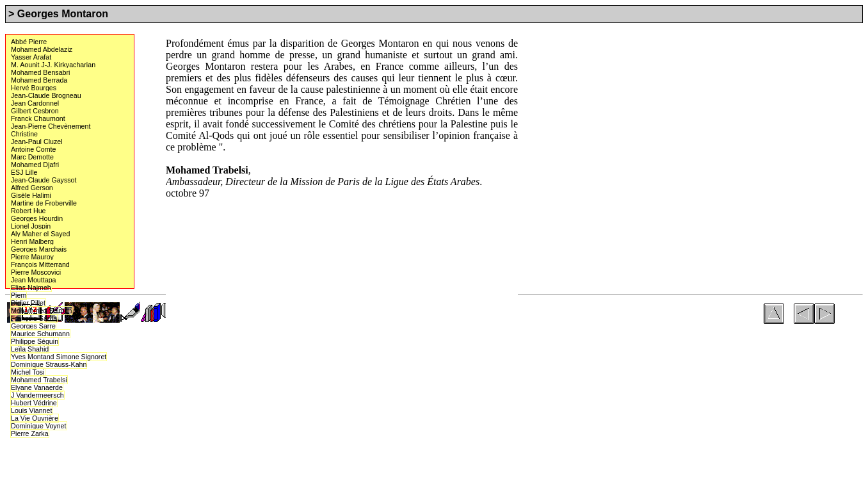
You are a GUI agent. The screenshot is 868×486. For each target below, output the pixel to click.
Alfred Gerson (32, 188)
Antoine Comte (33, 149)
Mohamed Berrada (39, 80)
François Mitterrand (40, 264)
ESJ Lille (24, 172)
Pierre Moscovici (36, 272)
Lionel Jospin (31, 226)
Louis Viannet (31, 410)
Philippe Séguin (34, 341)
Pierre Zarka (30, 433)
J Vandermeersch (37, 395)
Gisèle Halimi (31, 195)
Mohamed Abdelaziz (41, 49)
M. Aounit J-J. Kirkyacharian (53, 65)
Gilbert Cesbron (35, 111)
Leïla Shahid (29, 349)
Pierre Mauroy (32, 257)
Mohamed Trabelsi (39, 380)
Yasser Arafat (31, 57)
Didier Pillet (28, 303)
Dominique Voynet (38, 425)
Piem (19, 295)
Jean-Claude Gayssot (43, 180)
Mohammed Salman (41, 311)
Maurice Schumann (40, 333)
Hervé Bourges (33, 88)
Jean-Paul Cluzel (36, 142)
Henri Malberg (32, 241)
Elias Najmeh (31, 288)
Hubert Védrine (34, 403)
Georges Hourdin (36, 218)
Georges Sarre (33, 326)
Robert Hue (28, 211)
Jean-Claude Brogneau (46, 95)
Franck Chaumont (38, 118)
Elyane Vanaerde (36, 387)
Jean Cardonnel (35, 103)
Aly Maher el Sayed (40, 234)
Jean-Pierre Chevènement (50, 126)
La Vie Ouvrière (34, 418)
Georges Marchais (38, 249)
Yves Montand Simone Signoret (58, 357)
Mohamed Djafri (35, 165)
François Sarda (34, 318)
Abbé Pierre (28, 42)
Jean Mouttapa (34, 280)
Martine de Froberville (44, 203)
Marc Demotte (32, 157)
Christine (24, 134)
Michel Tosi (28, 372)
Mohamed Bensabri (40, 72)
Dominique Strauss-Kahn (48, 364)
